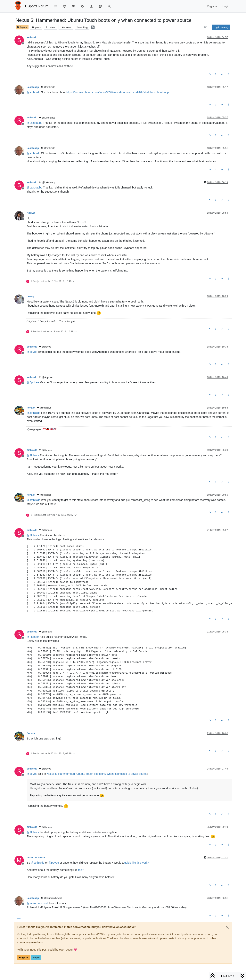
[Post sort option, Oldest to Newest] (205, 27)
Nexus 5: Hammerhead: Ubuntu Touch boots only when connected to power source (97, 774)
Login (36, 958)
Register (24, 958)
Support (22, 27)
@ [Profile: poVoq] (32, 352)
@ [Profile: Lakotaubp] (35, 123)
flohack (31, 408)
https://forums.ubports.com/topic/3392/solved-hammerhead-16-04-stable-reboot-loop (118, 92)
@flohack (45, 450)
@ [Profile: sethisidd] (33, 92)
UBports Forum (37, 6)
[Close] (227, 927)
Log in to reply (221, 27)
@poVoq (45, 347)
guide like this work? (137, 863)
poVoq (30, 296)
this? (81, 870)
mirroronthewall (36, 858)
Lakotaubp (33, 87)
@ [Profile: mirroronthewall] (37, 903)
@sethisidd (48, 87)
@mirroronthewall (51, 898)
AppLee (31, 213)
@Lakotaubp (47, 118)
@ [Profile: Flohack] (33, 455)
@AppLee (46, 377)
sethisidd (32, 37)
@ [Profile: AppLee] (33, 382)
